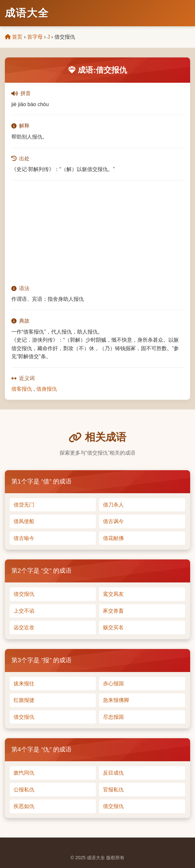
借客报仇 (22, 389)
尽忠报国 (113, 717)
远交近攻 (24, 627)
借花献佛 (113, 538)
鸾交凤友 (113, 594)
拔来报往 (24, 684)
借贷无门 (24, 505)
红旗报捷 (24, 700)
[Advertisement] (97, 232)
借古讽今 (113, 521)
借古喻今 (24, 538)
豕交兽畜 (113, 611)
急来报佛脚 (116, 700)
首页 (14, 37)
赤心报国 (113, 684)
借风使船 (24, 521)
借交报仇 (24, 594)
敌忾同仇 (24, 773)
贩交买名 (113, 627)
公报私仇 (24, 790)
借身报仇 (47, 389)
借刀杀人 (113, 505)
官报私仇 (113, 790)
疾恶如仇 (24, 806)
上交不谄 (24, 611)
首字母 (35, 37)
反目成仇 (113, 773)
